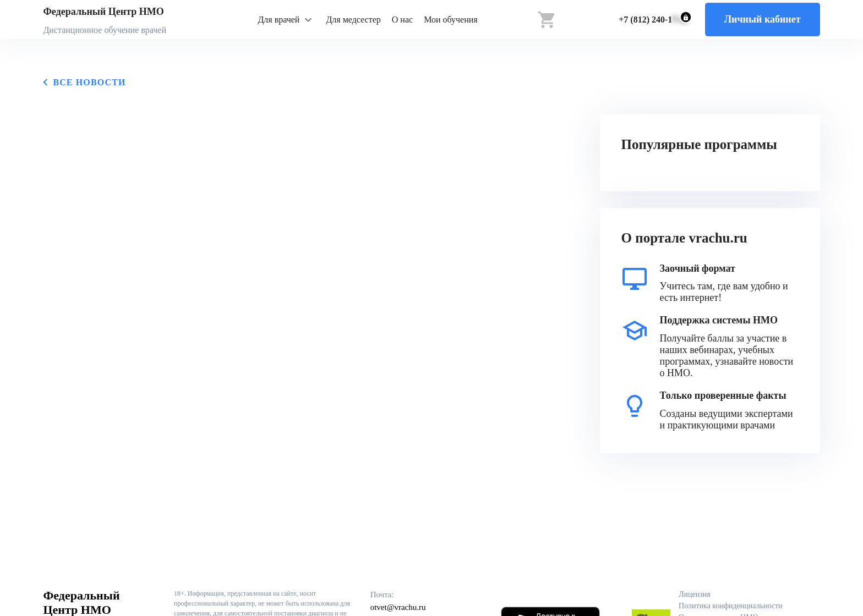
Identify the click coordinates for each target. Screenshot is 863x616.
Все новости (84, 82)
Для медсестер (353, 20)
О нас (402, 20)
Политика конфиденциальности (731, 606)
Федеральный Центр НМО (103, 12)
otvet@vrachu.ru (398, 607)
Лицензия (695, 594)
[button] (286, 20)
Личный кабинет (763, 19)
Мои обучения (451, 20)
